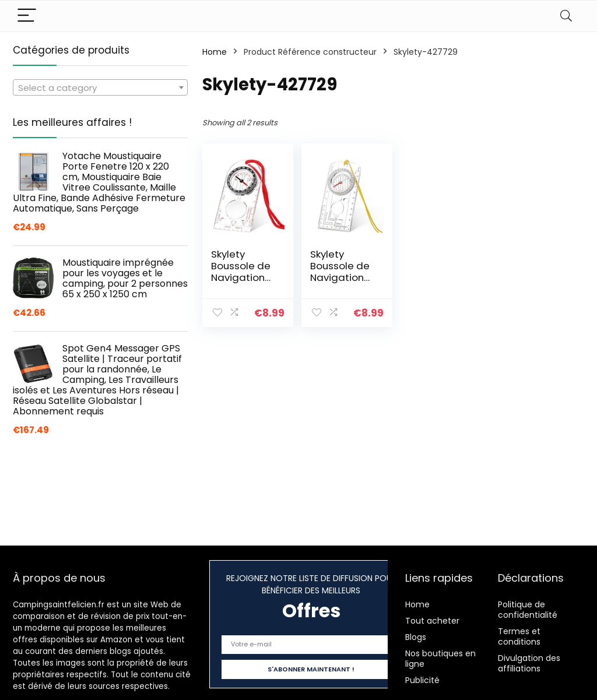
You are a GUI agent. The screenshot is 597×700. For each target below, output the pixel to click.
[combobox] (100, 87)
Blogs (416, 637)
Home (215, 52)
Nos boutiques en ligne (440, 659)
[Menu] (27, 16)
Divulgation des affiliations (529, 663)
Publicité (422, 680)
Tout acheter (432, 621)
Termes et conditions (519, 636)
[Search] (566, 16)
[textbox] (100, 88)
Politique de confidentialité (528, 610)
